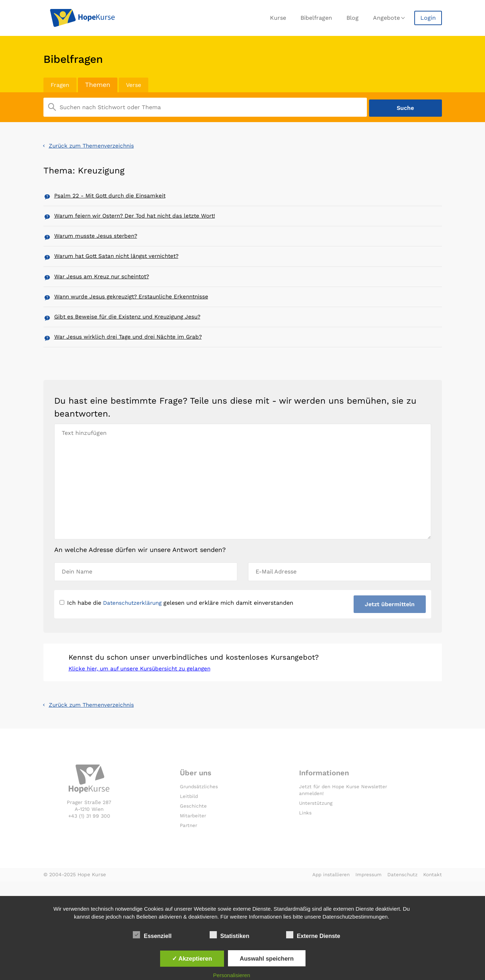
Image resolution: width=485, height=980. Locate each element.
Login (428, 18)
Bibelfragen (316, 18)
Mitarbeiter (194, 831)
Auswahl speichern (267, 958)
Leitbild (189, 811)
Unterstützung (317, 818)
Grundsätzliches (200, 802)
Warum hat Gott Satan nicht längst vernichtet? (120, 261)
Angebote (386, 18)
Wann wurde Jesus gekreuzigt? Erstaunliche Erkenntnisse (135, 305)
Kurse (278, 18)
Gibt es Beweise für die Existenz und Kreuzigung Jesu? (131, 327)
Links (306, 828)
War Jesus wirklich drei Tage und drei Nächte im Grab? (131, 349)
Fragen (61, 85)
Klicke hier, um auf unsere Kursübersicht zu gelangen (143, 683)
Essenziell (152, 935)
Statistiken (230, 935)
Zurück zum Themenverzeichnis (94, 144)
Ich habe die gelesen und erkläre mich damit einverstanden (179, 615)
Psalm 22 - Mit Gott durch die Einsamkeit (112, 195)
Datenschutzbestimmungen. (356, 917)
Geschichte (194, 821)
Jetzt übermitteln (389, 617)
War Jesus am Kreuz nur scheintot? (104, 283)
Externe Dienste (313, 935)
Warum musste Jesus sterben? (97, 239)
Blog (353, 18)
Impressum (367, 889)
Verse (137, 85)
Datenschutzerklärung (134, 615)
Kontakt (432, 889)
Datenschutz (402, 889)
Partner (189, 840)
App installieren (328, 889)
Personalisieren (231, 975)
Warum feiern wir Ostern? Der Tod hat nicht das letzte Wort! (139, 217)
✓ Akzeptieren (192, 958)
